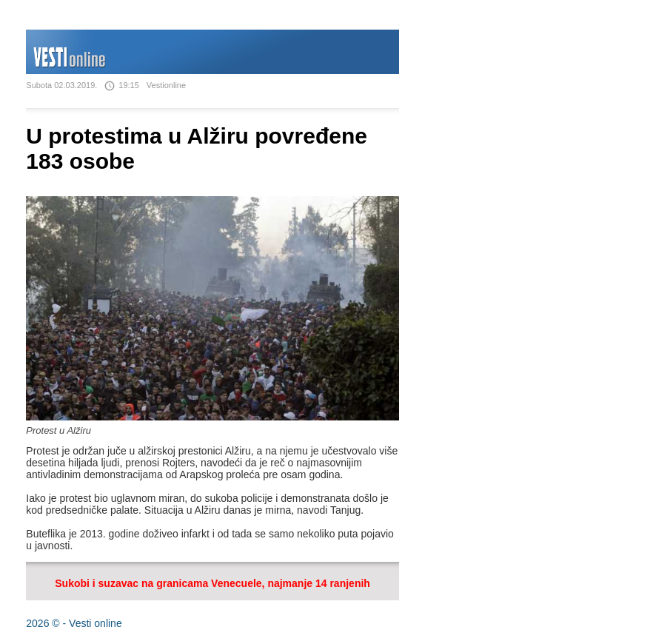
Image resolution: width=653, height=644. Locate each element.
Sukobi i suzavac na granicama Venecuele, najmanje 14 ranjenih (212, 583)
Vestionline (166, 85)
